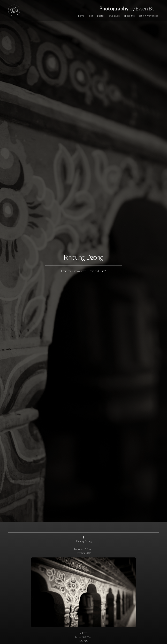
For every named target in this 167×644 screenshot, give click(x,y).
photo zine (129, 16)
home (81, 16)
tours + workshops (149, 16)
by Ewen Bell (128, 8)
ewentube (114, 16)
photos (101, 16)
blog (91, 16)
